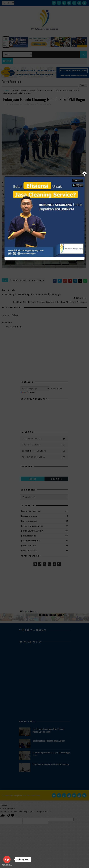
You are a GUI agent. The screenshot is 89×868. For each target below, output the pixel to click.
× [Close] (85, 174)
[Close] (44, 434)
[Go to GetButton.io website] (7, 865)
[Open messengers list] (7, 859)
